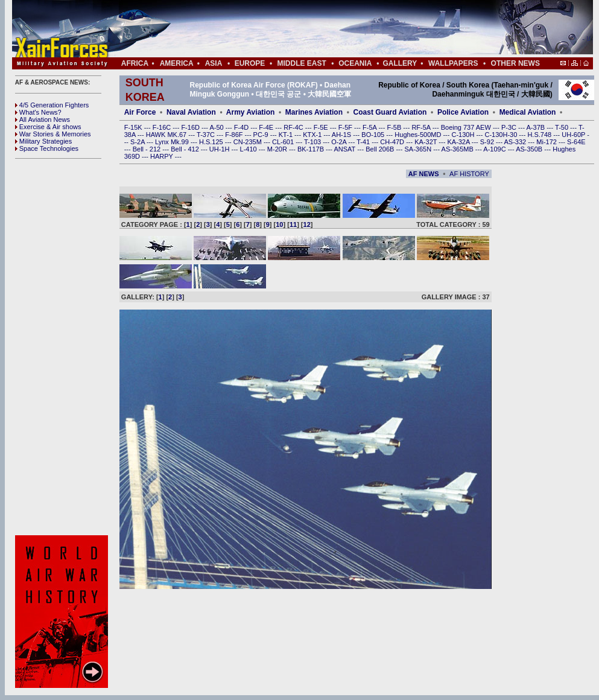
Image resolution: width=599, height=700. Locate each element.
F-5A (370, 127)
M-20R (278, 149)
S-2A (138, 142)
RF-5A (422, 127)
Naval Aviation (191, 112)
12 (307, 224)
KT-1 (287, 135)
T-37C (207, 135)
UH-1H (220, 149)
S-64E (576, 142)
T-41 (364, 142)
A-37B (537, 127)
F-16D (191, 127)
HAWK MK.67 (167, 135)
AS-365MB (458, 149)
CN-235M (249, 142)
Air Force (140, 112)
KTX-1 (313, 135)
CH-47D (393, 142)
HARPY (163, 156)
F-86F (235, 135)
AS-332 (516, 142)
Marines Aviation (314, 112)
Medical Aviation (528, 112)
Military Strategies (43, 141)
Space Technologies (47, 148)
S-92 (488, 142)
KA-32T (426, 142)
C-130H (464, 135)
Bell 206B (381, 149)
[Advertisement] (338, 29)
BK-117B (312, 149)
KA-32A (459, 142)
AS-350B (530, 149)
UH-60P (574, 135)
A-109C (495, 149)
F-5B (395, 127)
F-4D (242, 127)
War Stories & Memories (53, 134)
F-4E (267, 127)
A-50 (217, 127)
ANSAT (345, 149)
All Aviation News (43, 119)
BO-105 (374, 135)
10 (279, 224)
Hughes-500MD (419, 135)
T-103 (313, 142)
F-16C (163, 127)
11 (293, 224)
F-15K (134, 127)
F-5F (346, 127)
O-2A (340, 142)
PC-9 (262, 135)
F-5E (322, 127)
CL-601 (284, 142)
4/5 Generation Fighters (53, 105)
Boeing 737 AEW (467, 127)
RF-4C (294, 127)
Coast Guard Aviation (390, 112)
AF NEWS (424, 174)
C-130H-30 (502, 135)
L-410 (249, 149)
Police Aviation (463, 112)
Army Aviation (250, 112)
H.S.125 (212, 142)
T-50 (563, 127)
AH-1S (342, 135)
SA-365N (419, 149)
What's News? (38, 112)
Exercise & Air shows (48, 127)
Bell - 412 (186, 149)
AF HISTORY (469, 174)
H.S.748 (540, 135)
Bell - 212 (148, 149)
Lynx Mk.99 (173, 142)
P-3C (510, 127)
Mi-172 (547, 142)
